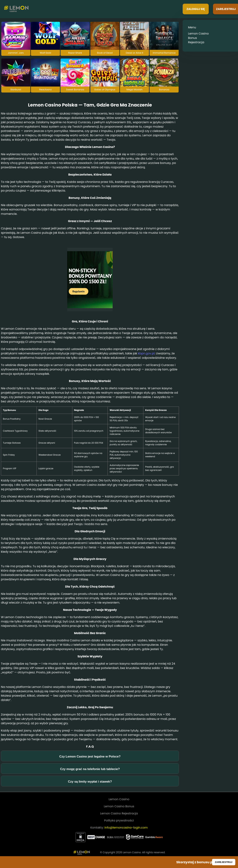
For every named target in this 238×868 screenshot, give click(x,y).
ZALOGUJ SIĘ (196, 9)
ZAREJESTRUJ (224, 862)
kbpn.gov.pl (146, 353)
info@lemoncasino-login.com (126, 828)
